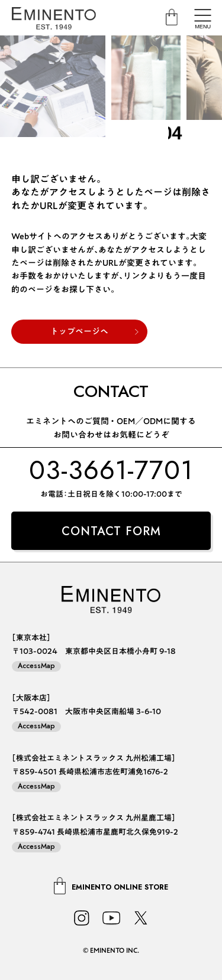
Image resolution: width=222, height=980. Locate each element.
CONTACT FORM (111, 531)
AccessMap (36, 666)
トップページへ (79, 331)
